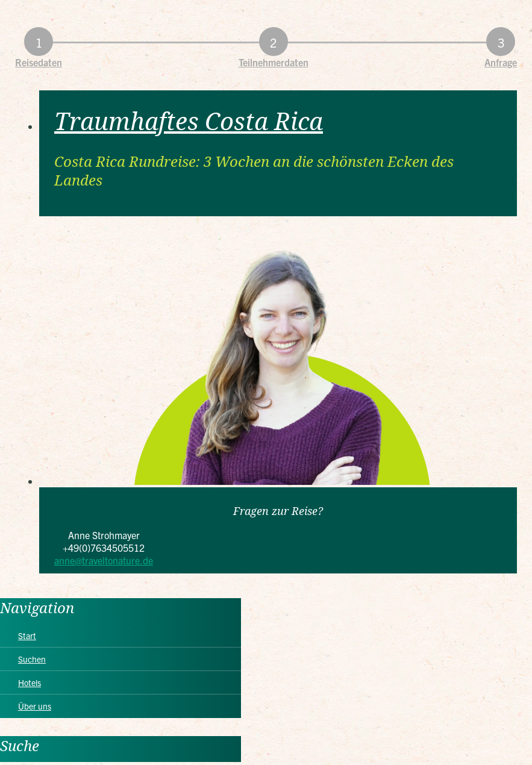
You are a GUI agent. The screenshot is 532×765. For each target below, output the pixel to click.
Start (27, 635)
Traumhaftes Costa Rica (189, 121)
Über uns (35, 706)
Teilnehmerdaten (274, 62)
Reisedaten (39, 62)
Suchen (32, 659)
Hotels (30, 682)
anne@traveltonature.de (104, 560)
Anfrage (501, 62)
